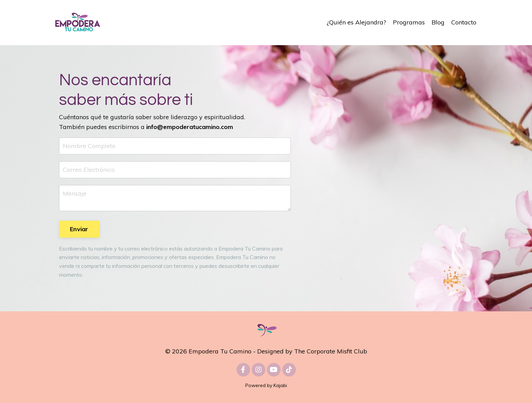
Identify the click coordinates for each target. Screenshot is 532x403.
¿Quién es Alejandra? (356, 22)
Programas (409, 22)
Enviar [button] (79, 229)
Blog (438, 22)
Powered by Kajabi (266, 385)
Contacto (464, 22)
